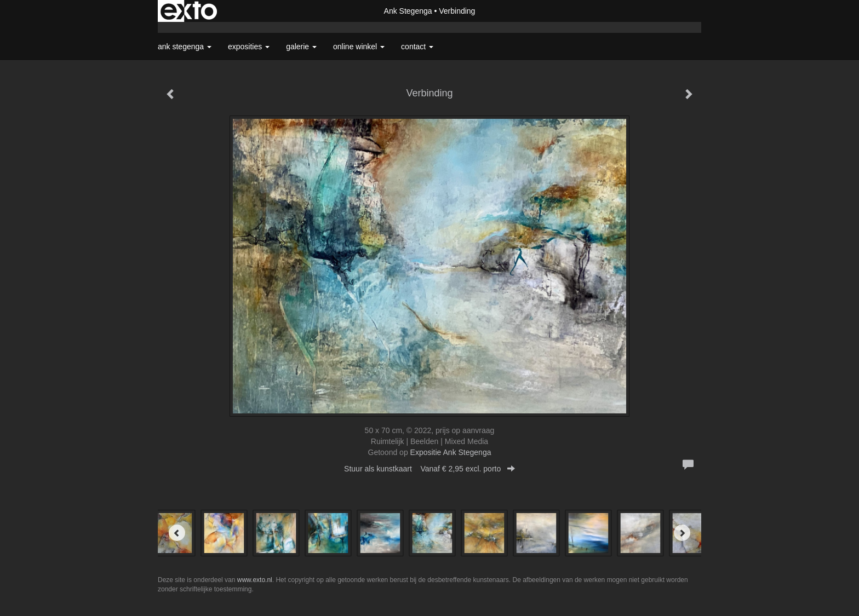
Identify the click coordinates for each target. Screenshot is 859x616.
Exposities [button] (249, 47)
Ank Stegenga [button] (185, 47)
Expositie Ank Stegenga (451, 452)
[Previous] (177, 533)
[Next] (682, 533)
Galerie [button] (301, 47)
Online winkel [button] (359, 47)
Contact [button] (417, 47)
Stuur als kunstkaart (429, 469)
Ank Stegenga (408, 11)
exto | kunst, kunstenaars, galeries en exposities (189, 11)
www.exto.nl (255, 580)
